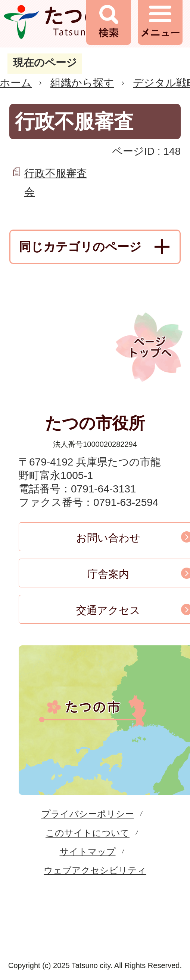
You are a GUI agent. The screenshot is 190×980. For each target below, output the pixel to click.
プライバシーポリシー (88, 814)
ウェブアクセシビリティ (95, 870)
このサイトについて (88, 833)
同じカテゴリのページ (80, 247)
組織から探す (82, 83)
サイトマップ (88, 852)
